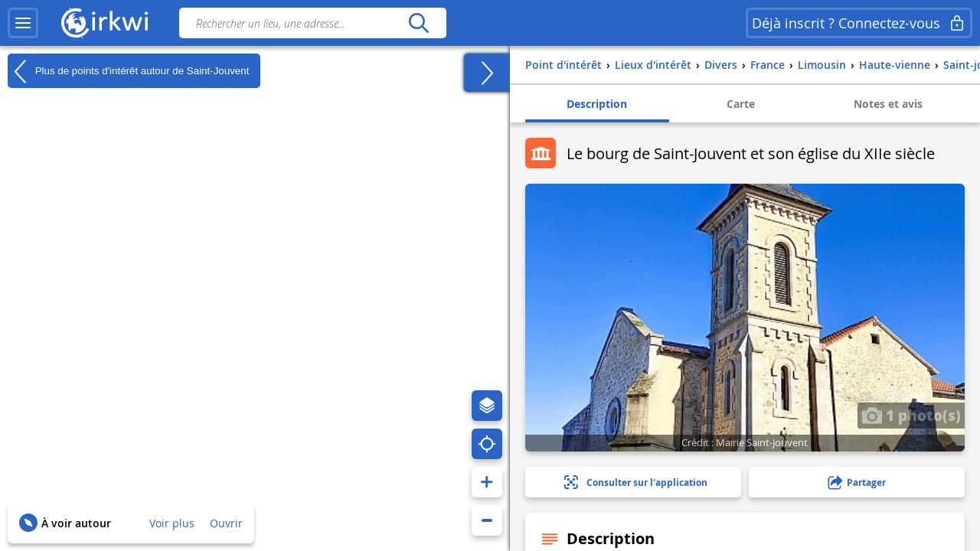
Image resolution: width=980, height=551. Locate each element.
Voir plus (172, 523)
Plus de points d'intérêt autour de (128, 71)
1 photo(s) (911, 415)
